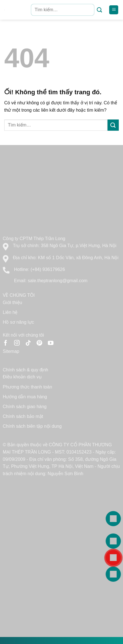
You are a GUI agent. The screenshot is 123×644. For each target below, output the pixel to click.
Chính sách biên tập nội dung (32, 426)
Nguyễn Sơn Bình (65, 474)
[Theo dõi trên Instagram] (17, 343)
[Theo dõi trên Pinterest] (39, 343)
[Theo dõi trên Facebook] (6, 343)
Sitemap (11, 351)
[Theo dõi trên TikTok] (28, 343)
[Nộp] (99, 10)
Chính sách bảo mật (23, 416)
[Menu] (114, 10)
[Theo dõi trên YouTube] (51, 343)
